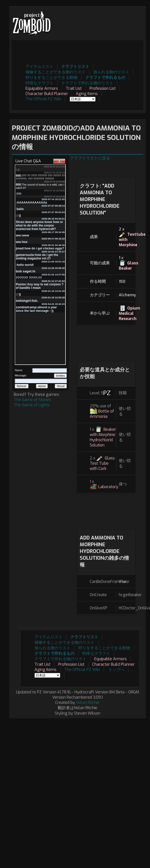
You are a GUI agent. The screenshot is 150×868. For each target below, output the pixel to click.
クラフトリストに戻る (90, 158)
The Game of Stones (32, 400)
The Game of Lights (32, 405)
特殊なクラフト (39, 83)
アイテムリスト (39, 66)
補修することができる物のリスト (55, 72)
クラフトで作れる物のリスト (87, 83)
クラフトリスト (75, 66)
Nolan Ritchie (88, 703)
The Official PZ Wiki (43, 99)
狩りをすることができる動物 (51, 77)
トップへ (116, 670)
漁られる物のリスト (111, 72)
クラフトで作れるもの (105, 77)
